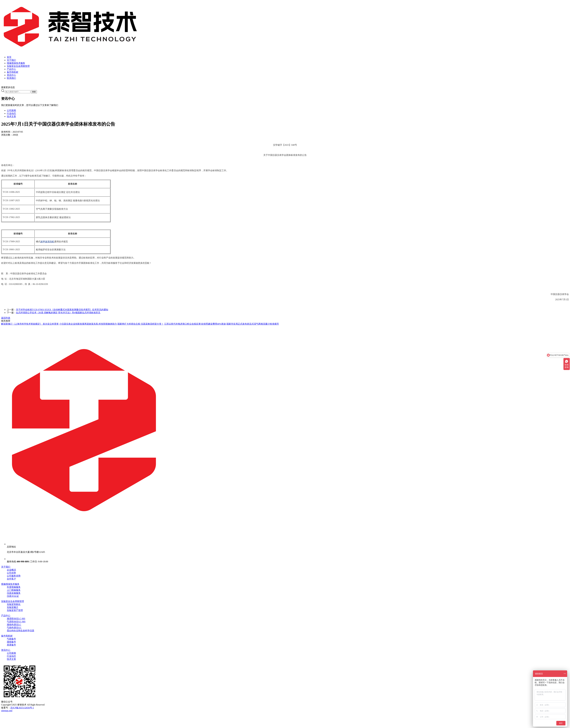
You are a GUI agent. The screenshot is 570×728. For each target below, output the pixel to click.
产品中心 (6, 616)
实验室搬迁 (13, 607)
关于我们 (6, 567)
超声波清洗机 (47, 242)
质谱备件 (11, 645)
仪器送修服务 (14, 593)
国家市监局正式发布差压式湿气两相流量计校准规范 (253, 324)
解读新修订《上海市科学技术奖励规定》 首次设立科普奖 (30, 324)
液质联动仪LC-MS (16, 619)
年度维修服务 (14, 587)
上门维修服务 (14, 590)
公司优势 (11, 573)
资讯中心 (6, 650)
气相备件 (11, 639)
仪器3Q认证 (13, 596)
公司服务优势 (14, 576)
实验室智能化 (14, 604)
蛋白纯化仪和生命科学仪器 (21, 631)
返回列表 (6, 318)
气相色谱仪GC (14, 628)
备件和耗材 (7, 636)
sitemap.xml (7, 711)
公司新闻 (11, 110)
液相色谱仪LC (14, 625)
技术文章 (11, 116)
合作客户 (11, 579)
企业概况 (11, 570)
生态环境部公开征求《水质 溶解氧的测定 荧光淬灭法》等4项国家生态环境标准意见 (58, 313)
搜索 (34, 92)
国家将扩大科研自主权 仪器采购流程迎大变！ (141, 324)
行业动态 (11, 113)
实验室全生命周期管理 (13, 601)
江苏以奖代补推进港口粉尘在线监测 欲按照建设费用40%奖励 (195, 324)
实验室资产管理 (15, 610)
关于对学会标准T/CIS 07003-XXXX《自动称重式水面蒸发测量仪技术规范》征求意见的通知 (62, 310)
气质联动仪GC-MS (16, 622)
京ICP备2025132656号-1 (22, 708)
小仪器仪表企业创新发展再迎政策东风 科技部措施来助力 (88, 324)
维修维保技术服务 (10, 584)
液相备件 (11, 642)
